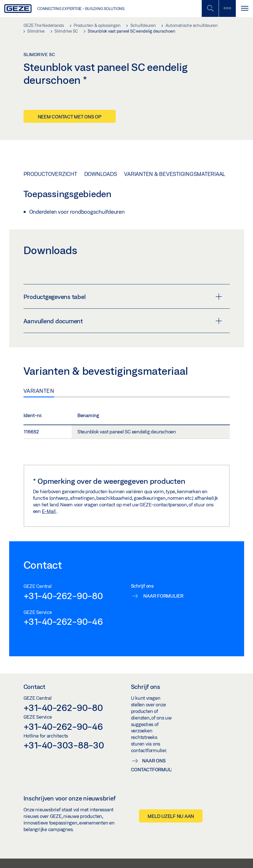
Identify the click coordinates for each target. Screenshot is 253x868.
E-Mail (49, 511)
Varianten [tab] (39, 391)
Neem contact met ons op (70, 117)
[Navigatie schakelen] (244, 8)
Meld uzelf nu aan (171, 816)
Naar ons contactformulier (151, 765)
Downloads (101, 174)
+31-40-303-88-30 (64, 745)
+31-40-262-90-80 (63, 596)
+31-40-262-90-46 (63, 621)
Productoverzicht (50, 174)
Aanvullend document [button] (123, 321)
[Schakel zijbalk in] (210, 8)
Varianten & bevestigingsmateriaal (175, 174)
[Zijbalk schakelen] (227, 8)
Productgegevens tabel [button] (123, 297)
